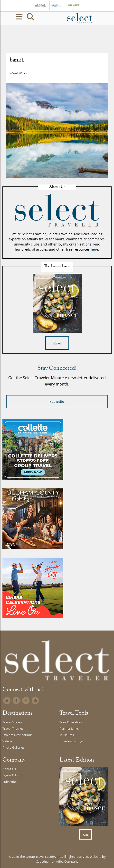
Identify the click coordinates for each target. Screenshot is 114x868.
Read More (18, 74)
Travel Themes (13, 728)
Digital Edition (12, 775)
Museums (67, 735)
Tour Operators (71, 722)
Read (57, 344)
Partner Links (69, 728)
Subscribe (57, 402)
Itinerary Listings (71, 741)
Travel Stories (12, 722)
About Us (9, 769)
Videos (7, 741)
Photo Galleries (13, 747)
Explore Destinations (17, 735)
